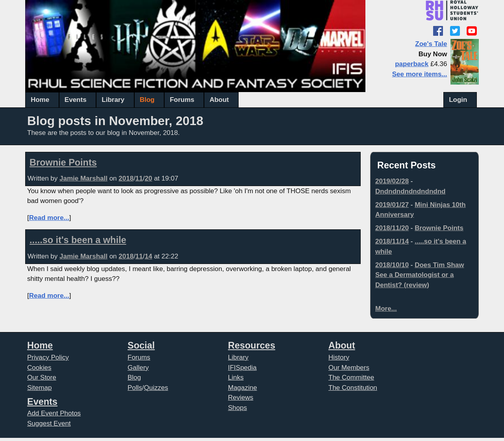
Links (236, 377)
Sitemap (39, 388)
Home (40, 100)
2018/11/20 (392, 228)
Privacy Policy (48, 357)
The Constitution (353, 388)
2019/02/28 (392, 181)
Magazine (243, 388)
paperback (412, 64)
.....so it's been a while (78, 240)
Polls (135, 388)
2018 (126, 178)
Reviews (241, 398)
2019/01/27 (392, 205)
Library (113, 100)
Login (458, 100)
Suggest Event (49, 423)
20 (149, 178)
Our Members (349, 368)
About (219, 100)
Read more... (49, 218)
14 (149, 256)
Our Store (42, 377)
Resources (252, 345)
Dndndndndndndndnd (410, 191)
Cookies (39, 368)
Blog (147, 100)
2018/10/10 (392, 265)
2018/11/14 (392, 241)
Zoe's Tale (431, 44)
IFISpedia (242, 368)
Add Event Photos (54, 413)
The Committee (351, 377)
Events (76, 100)
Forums (182, 100)
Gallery (138, 368)
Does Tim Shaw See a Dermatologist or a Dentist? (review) (420, 275)
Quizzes (156, 388)
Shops (237, 408)
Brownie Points (63, 162)
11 (139, 178)
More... (386, 309)
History (339, 357)
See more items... (420, 74)
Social (141, 345)
